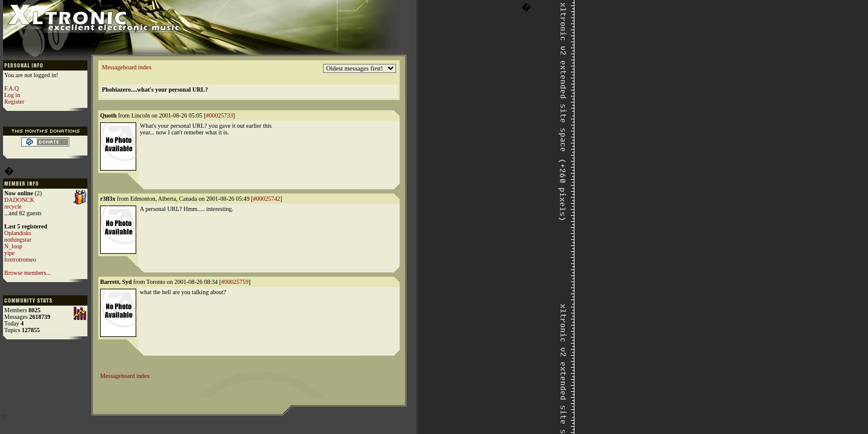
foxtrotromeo (20, 259)
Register (14, 102)
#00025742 (267, 199)
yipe (9, 253)
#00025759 (235, 282)
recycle (13, 206)
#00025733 (220, 115)
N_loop (13, 246)
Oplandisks (18, 233)
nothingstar (18, 240)
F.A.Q (11, 88)
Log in (12, 95)
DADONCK (19, 200)
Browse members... (27, 273)
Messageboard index (127, 67)
